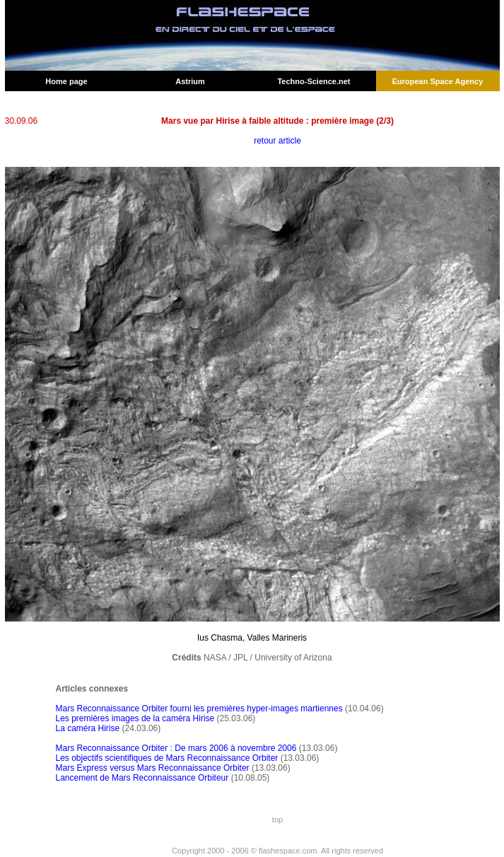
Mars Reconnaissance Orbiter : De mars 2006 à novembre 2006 (176, 748)
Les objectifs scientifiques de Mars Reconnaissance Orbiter (167, 758)
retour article (277, 141)
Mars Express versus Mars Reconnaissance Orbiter (153, 768)
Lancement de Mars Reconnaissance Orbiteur (142, 778)
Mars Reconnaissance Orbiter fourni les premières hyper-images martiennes (199, 709)
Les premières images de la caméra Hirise (135, 718)
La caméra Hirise (88, 728)
